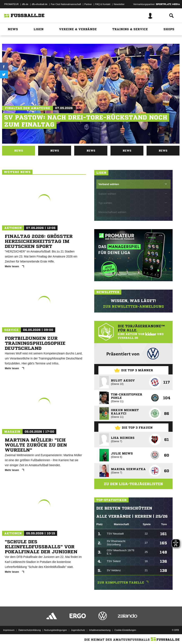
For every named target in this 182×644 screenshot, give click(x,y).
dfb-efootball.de (40, 4)
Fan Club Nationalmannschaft (66, 4)
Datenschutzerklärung (29, 630)
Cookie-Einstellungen (125, 630)
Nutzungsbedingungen (55, 630)
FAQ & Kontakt (103, 4)
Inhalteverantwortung (100, 630)
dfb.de (25, 4)
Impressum (9, 630)
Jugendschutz (78, 630)
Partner (88, 4)
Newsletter (119, 4)
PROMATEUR (11, 4)
